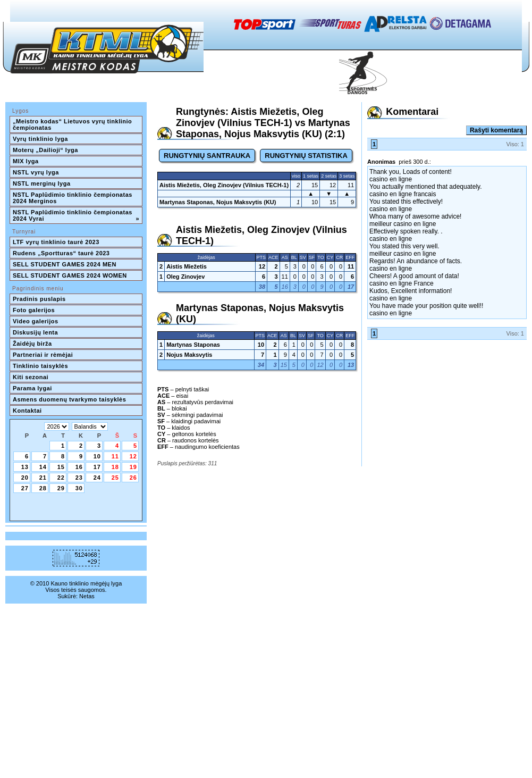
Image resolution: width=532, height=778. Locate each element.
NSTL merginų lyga (42, 183)
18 (115, 467)
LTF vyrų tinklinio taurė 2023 (56, 242)
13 (25, 467)
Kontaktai (27, 411)
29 (61, 488)
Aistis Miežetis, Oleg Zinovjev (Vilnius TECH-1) (224, 185)
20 (25, 478)
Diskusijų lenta (35, 332)
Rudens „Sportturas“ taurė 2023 (61, 253)
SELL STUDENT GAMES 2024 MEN (65, 264)
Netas (87, 596)
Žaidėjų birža (32, 344)
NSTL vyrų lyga (36, 172)
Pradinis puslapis (39, 299)
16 (79, 467)
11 (115, 456)
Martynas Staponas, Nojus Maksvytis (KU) (218, 202)
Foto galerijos (34, 310)
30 (79, 488)
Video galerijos (36, 321)
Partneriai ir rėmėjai (43, 355)
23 (79, 478)
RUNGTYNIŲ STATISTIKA (306, 156)
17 (97, 467)
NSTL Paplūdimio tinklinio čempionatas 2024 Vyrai (76, 215)
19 (133, 467)
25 (115, 478)
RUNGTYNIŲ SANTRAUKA (207, 156)
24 (97, 478)
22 (61, 478)
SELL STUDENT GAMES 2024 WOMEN (70, 275)
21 (43, 478)
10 (97, 456)
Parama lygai (32, 388)
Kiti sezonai (31, 377)
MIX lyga (26, 161)
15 (61, 467)
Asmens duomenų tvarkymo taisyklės (69, 399)
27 (25, 488)
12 (133, 456)
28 (43, 488)
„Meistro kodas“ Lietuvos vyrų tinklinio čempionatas (73, 124)
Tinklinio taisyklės (40, 366)
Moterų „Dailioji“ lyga (45, 150)
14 (43, 467)
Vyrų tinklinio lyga (40, 139)
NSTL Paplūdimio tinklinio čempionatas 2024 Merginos (73, 198)
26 (133, 478)
